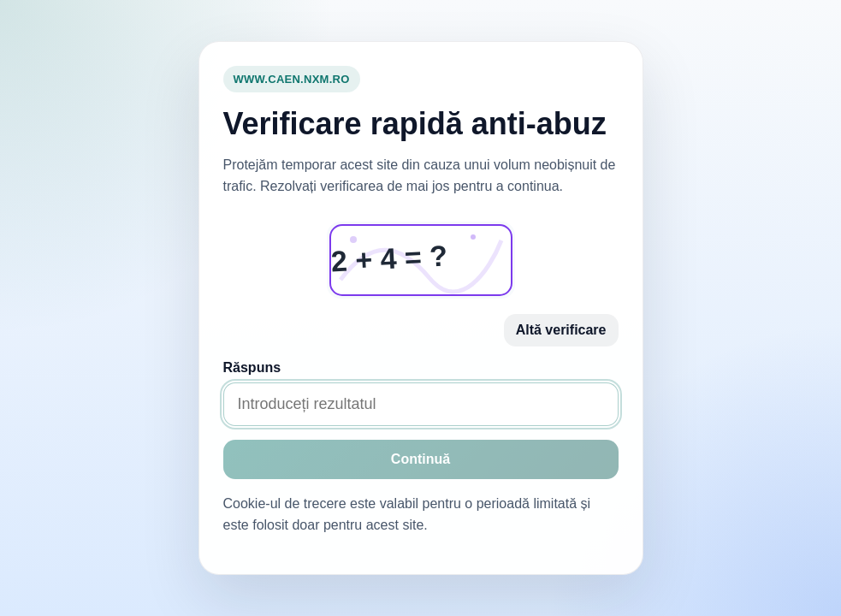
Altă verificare (561, 330)
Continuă (420, 459)
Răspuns (252, 367)
